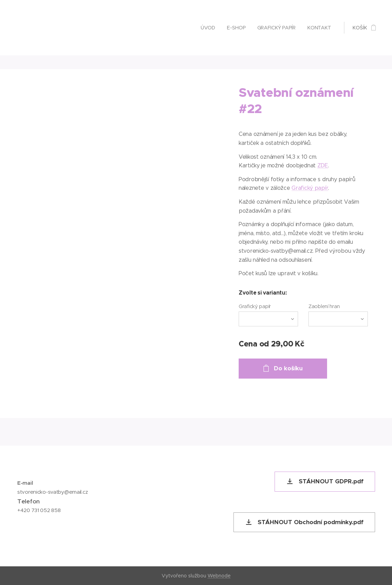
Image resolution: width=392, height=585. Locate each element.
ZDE (323, 165)
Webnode (219, 576)
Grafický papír (310, 188)
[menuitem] (207, 28)
